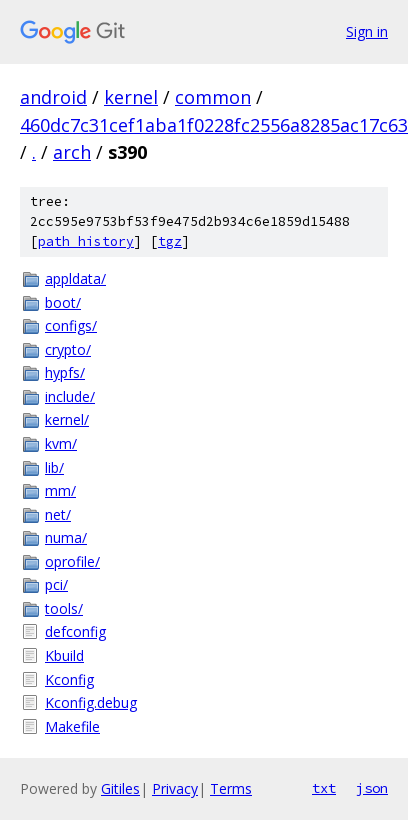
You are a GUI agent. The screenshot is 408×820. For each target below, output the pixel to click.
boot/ (63, 302)
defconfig (75, 631)
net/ (58, 514)
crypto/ (68, 349)
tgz (170, 241)
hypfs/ (65, 372)
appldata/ (75, 278)
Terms (231, 788)
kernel (131, 97)
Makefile (72, 726)
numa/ (66, 537)
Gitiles (120, 788)
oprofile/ (72, 561)
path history (86, 241)
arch (72, 152)
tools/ (64, 608)
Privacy (175, 788)
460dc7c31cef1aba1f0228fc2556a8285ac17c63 (214, 125)
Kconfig (69, 679)
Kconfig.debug (91, 702)
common (213, 97)
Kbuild (64, 655)
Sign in (367, 31)
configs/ (71, 325)
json (372, 788)
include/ (70, 396)
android (53, 97)
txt (324, 788)
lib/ (54, 467)
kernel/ (67, 419)
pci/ (56, 584)
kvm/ (61, 443)
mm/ (60, 490)
